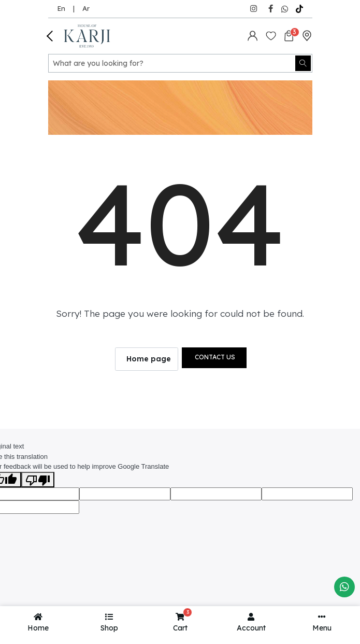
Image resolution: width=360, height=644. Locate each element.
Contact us (215, 357)
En (61, 8)
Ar (86, 8)
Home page (149, 359)
